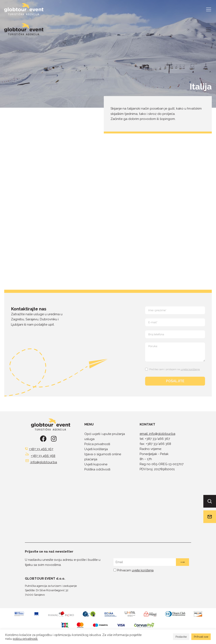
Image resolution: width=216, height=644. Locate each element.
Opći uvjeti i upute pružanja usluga (105, 436)
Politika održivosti (97, 469)
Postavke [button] (181, 637)
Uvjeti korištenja (96, 449)
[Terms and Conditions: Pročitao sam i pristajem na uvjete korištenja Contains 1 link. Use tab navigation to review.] (173, 369)
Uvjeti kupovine (96, 464)
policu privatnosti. (25, 639)
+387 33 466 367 (41, 449)
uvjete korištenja (190, 369)
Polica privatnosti (97, 444)
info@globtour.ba (44, 462)
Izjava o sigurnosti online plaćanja (103, 457)
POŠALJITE (175, 381)
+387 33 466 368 (43, 456)
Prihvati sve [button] (201, 637)
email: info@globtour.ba (157, 434)
